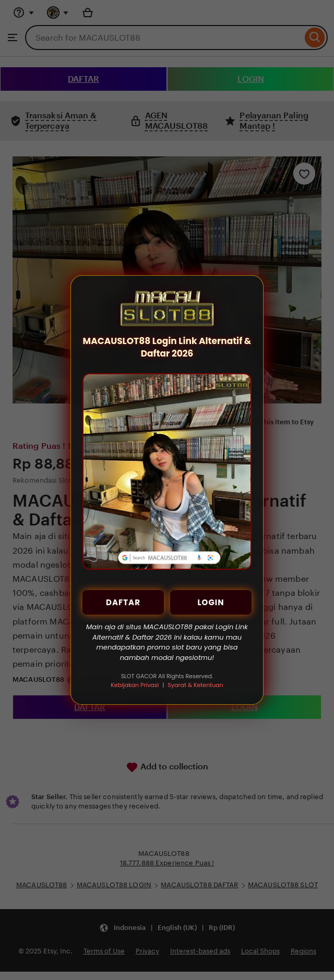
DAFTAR (123, 602)
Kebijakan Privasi (135, 685)
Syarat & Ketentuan (195, 685)
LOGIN (211, 602)
